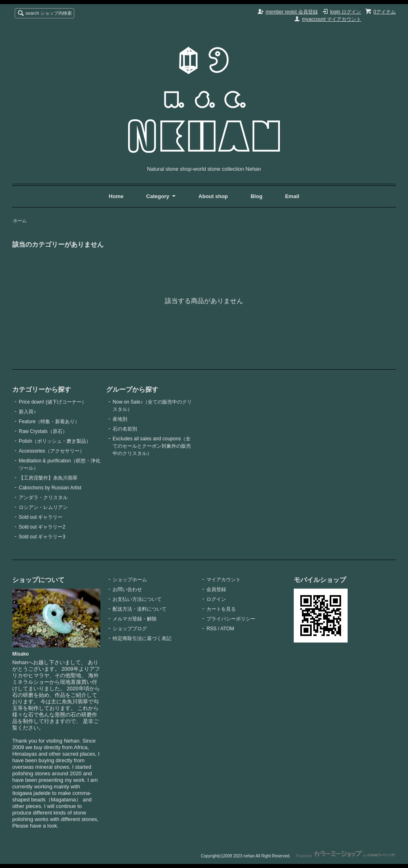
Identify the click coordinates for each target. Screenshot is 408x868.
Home (116, 196)
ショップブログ (130, 629)
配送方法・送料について (140, 609)
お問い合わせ (127, 589)
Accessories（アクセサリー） (52, 451)
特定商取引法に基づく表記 (142, 638)
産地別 (120, 419)
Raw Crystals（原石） (43, 431)
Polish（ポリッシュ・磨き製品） (55, 441)
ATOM (227, 629)
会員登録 (216, 589)
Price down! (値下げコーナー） (53, 402)
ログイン (216, 599)
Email (292, 196)
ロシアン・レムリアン (43, 507)
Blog (257, 196)
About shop (213, 196)
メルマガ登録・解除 (135, 619)
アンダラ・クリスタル (43, 498)
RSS (212, 629)
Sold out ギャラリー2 (42, 527)
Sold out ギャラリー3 (42, 537)
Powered (346, 856)
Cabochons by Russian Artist (50, 488)
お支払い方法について (137, 599)
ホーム (20, 221)
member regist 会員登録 (292, 12)
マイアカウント (224, 580)
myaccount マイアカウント (331, 19)
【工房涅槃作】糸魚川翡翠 (48, 478)
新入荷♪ (27, 412)
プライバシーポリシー (231, 619)
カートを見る (221, 609)
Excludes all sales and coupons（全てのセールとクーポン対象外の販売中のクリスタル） (152, 446)
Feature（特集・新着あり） (49, 422)
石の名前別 (125, 429)
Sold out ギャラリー (41, 517)
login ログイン (346, 12)
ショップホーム (130, 580)
